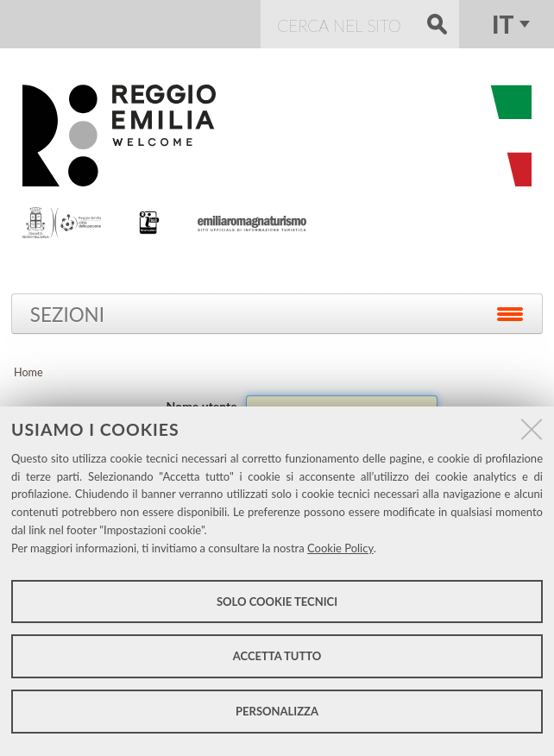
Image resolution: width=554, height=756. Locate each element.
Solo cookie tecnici (277, 602)
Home (28, 372)
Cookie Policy (340, 548)
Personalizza (277, 711)
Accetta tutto (277, 656)
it (503, 24)
